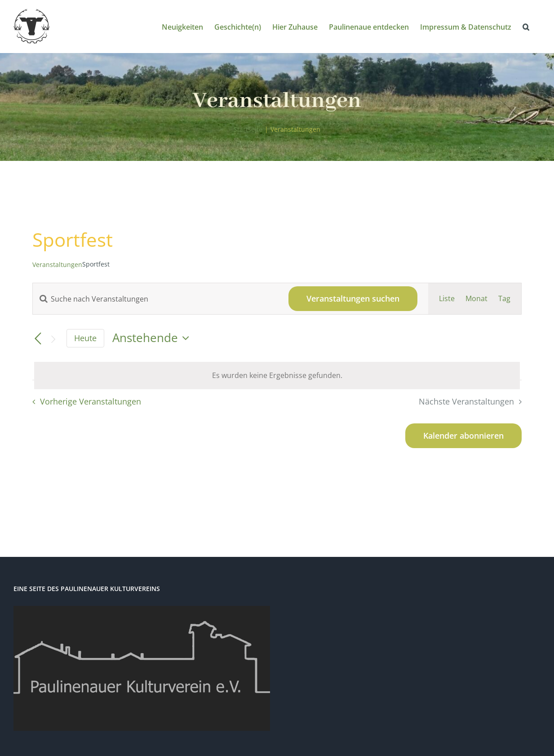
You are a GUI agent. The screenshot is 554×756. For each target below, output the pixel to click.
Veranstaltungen (57, 265)
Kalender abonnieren (463, 436)
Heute (85, 338)
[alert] (277, 376)
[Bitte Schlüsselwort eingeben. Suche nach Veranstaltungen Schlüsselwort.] (155, 299)
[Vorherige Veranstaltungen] (38, 339)
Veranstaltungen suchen (353, 298)
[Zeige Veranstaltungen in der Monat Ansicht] (476, 299)
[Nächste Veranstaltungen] (53, 339)
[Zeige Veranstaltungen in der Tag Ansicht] (504, 299)
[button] (526, 26)
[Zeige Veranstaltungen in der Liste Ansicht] (447, 299)
